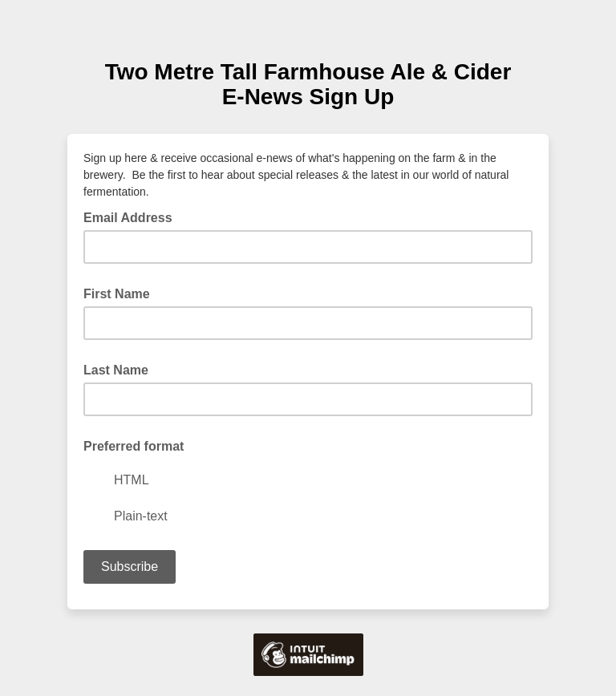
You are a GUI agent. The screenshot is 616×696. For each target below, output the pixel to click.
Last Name (116, 370)
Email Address (133, 216)
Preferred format (134, 446)
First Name (117, 294)
